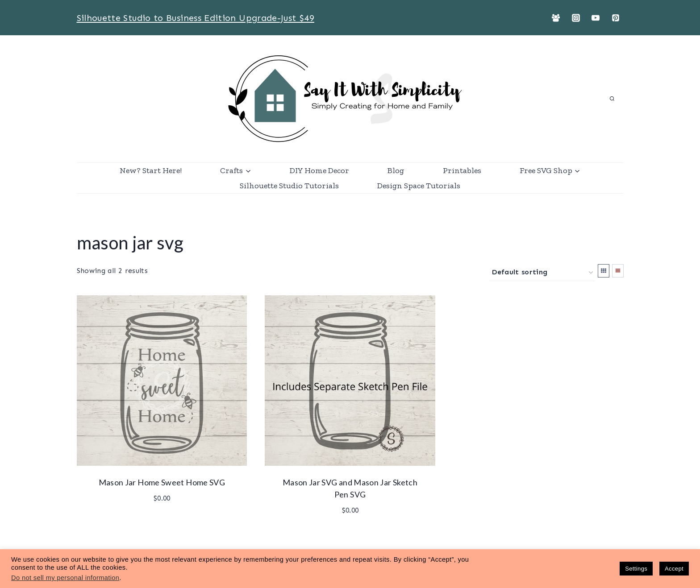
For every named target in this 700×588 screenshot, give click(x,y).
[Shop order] (542, 273)
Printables (462, 170)
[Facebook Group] (556, 18)
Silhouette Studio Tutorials (289, 186)
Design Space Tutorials (419, 186)
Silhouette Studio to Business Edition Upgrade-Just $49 (196, 18)
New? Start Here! (151, 170)
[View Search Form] (612, 99)
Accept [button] (674, 569)
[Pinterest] (616, 18)
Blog (396, 170)
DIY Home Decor (319, 170)
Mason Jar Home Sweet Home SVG (162, 482)
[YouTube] (596, 18)
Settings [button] (636, 569)
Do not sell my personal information (65, 578)
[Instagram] (576, 18)
